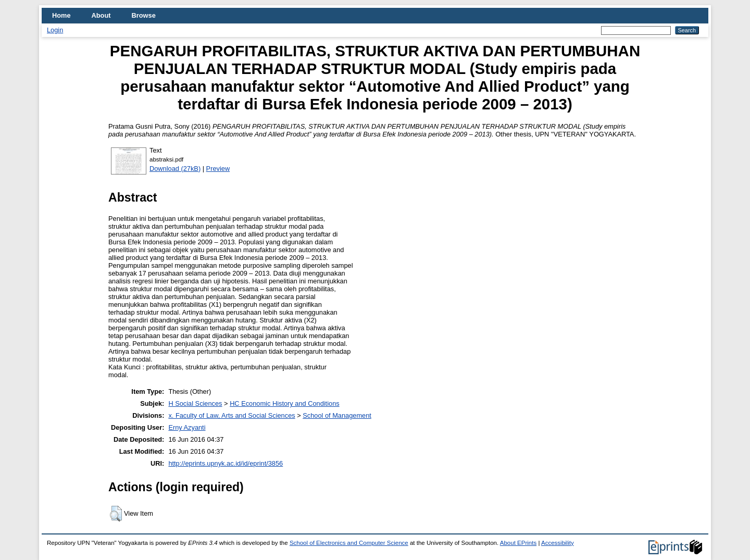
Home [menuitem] (61, 15)
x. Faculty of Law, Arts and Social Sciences (232, 415)
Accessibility (558, 543)
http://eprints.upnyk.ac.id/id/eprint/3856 (226, 463)
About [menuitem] (101, 15)
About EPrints (518, 543)
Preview (218, 169)
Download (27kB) (175, 169)
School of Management (337, 415)
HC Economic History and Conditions (285, 403)
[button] (116, 514)
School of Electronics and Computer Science (349, 543)
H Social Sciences (195, 403)
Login (55, 30)
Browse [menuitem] (144, 15)
